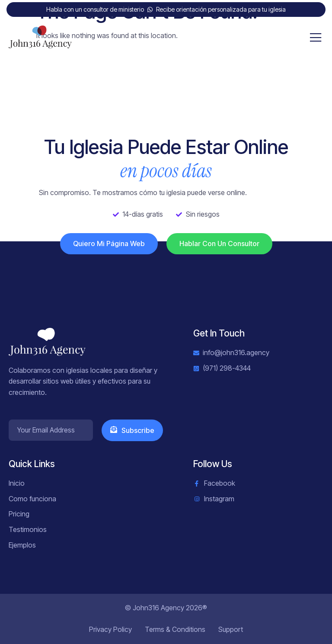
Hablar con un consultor (219, 244)
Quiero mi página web (109, 244)
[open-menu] (316, 38)
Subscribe (132, 430)
